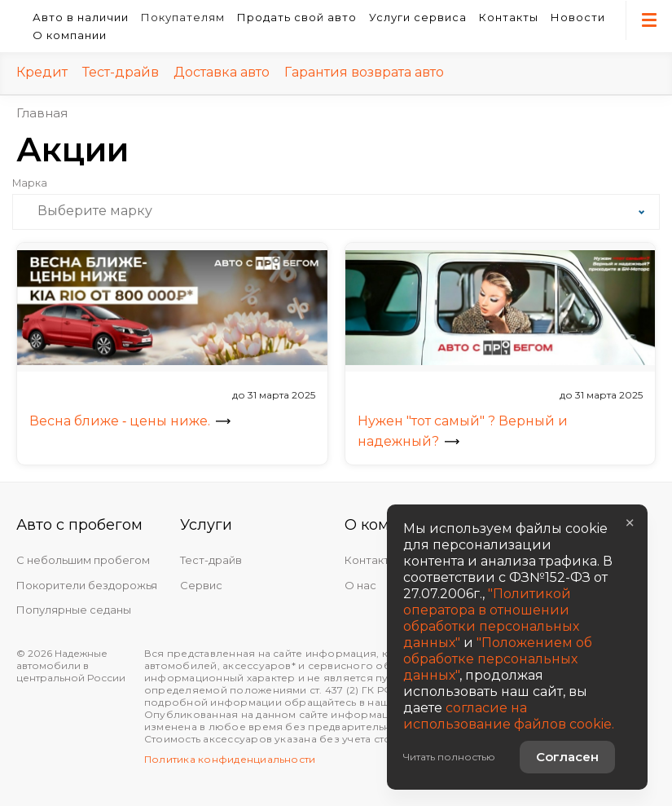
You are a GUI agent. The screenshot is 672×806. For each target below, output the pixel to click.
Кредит (42, 72)
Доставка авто (222, 72)
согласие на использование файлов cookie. (509, 716)
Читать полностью (449, 757)
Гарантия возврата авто (364, 72)
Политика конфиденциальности (230, 759)
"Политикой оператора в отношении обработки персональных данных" (491, 618)
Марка (30, 183)
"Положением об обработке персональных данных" (498, 659)
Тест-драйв (121, 72)
